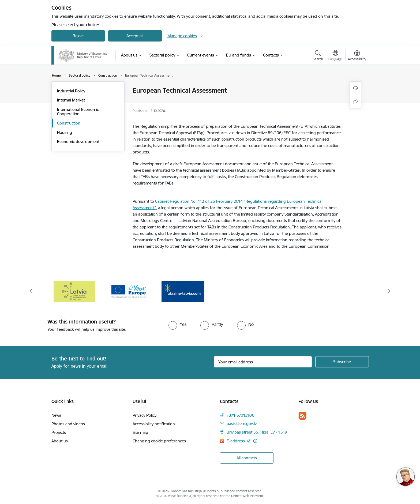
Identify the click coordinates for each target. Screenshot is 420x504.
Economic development (78, 142)
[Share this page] (355, 102)
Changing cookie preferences (159, 441)
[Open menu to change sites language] (335, 56)
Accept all (135, 36)
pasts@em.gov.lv (242, 424)
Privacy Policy (145, 415)
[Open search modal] (318, 56)
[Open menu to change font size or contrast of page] (357, 56)
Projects (59, 432)
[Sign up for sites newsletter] (342, 362)
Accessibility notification (154, 424)
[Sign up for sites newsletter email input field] (263, 362)
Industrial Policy (71, 91)
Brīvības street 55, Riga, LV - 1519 (257, 432)
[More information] (255, 441)
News (56, 415)
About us (60, 441)
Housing (65, 132)
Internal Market (71, 100)
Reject (78, 36)
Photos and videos (68, 424)
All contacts (247, 458)
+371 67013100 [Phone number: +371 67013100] (241, 415)
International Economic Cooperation (78, 112)
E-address (236, 441)
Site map (140, 432)
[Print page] (355, 88)
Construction (69, 123)
